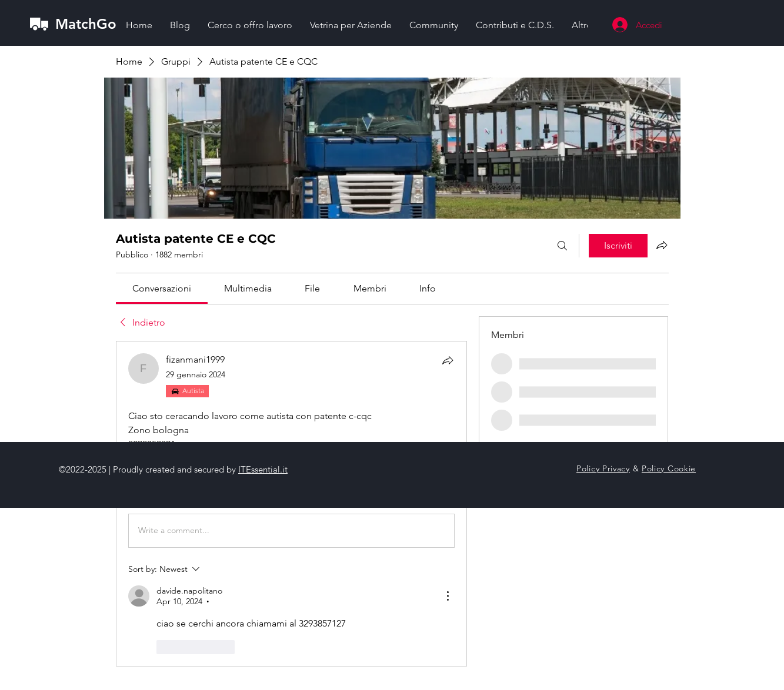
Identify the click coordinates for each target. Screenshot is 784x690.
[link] (162, 288)
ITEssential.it (263, 469)
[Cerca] (562, 246)
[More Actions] (448, 596)
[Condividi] (448, 360)
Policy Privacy (603, 468)
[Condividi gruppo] (662, 245)
